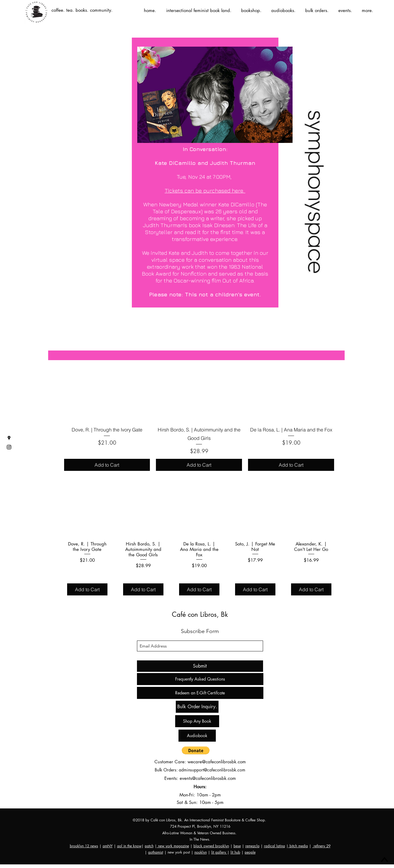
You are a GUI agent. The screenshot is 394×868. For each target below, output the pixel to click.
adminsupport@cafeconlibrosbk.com (212, 770)
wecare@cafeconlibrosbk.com (217, 762)
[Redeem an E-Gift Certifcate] (200, 693)
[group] (199, 403)
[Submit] (200, 666)
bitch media (298, 846)
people (250, 852)
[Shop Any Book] (197, 721)
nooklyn (201, 852)
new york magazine (173, 846)
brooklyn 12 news (84, 846)
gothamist (156, 852)
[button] (196, 750)
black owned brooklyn (211, 846)
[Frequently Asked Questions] (200, 679)
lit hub (235, 852)
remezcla (252, 846)
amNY (108, 846)
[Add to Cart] (107, 465)
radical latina (275, 846)
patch (149, 846)
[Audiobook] (197, 736)
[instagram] (9, 447)
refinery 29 (321, 846)
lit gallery (219, 852)
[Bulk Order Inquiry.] (197, 707)
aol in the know (129, 846)
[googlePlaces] (9, 438)
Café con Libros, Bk (200, 614)
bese (237, 846)
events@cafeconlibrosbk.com (208, 778)
